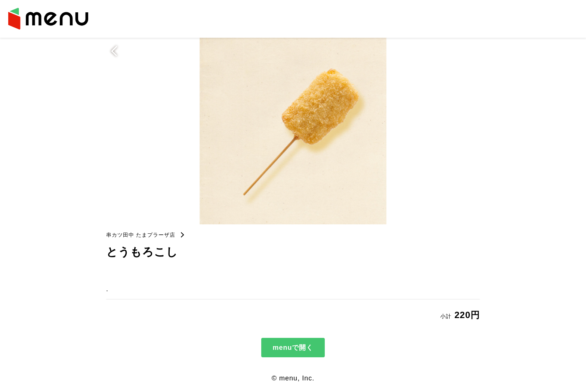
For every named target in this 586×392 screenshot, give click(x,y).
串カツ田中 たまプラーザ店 (141, 235)
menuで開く (293, 348)
